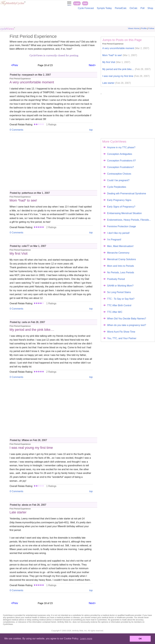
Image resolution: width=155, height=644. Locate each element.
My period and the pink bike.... (126, 69)
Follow (151, 28)
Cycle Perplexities (115, 187)
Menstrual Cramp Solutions (120, 259)
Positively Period (114, 279)
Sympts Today (104, 8)
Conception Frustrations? (119, 167)
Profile (144, 28)
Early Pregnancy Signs (117, 200)
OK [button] (140, 639)
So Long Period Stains (117, 292)
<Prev (14, 65)
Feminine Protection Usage (120, 226)
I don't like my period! (117, 233)
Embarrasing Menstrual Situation (123, 213)
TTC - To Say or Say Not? (119, 299)
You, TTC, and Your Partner (120, 338)
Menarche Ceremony (116, 253)
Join (85, 3)
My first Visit (116, 62)
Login (77, 3)
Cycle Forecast (86, 8)
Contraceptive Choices (117, 174)
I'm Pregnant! (112, 240)
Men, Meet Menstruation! (118, 246)
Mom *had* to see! (120, 55)
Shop (150, 8)
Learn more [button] (86, 639)
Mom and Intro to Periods (119, 266)
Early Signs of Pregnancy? (119, 207)
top (91, 130)
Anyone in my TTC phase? (119, 147)
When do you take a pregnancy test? (125, 325)
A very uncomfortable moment (126, 48)
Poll (143, 8)
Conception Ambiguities (118, 154)
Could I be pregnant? (116, 180)
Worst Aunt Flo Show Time (119, 332)
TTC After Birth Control (117, 305)
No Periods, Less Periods (119, 272)
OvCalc (133, 8)
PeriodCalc (121, 8)
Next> (92, 65)
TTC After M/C (113, 312)
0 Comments (17, 130)
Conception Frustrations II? (120, 161)
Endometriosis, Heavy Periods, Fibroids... (127, 220)
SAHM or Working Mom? (118, 286)
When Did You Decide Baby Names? (125, 319)
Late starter (117, 83)
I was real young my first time (126, 76)
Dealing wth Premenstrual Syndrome (125, 193)
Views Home (134, 28)
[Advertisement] (77, 19)
